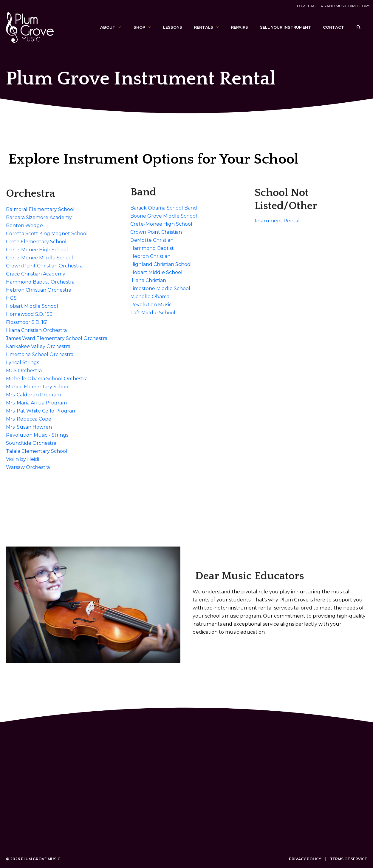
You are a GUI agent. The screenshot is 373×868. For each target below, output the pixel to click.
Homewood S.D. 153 (29, 314)
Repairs (240, 27)
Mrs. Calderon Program (34, 395)
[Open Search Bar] (359, 27)
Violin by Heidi (23, 459)
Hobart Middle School (32, 306)
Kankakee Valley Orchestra (38, 346)
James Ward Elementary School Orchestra (57, 338)
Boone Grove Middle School (164, 216)
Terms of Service (349, 859)
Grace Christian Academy (36, 274)
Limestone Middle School (160, 288)
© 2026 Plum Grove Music (33, 859)
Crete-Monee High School (37, 250)
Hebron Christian (150, 256)
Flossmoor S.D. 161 (27, 322)
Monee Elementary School (38, 387)
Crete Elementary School (36, 242)
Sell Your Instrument (285, 27)
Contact (333, 27)
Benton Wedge (24, 226)
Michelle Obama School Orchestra (47, 379)
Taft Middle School (153, 313)
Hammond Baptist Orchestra (40, 282)
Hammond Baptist (152, 248)
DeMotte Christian (152, 240)
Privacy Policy (305, 859)
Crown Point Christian (156, 232)
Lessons (173, 27)
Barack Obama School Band (164, 208)
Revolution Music (151, 305)
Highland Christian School (161, 264)
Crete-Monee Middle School (40, 258)
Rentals (210, 27)
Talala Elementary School (37, 451)
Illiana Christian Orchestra (36, 330)
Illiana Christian (148, 280)
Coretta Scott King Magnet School (47, 234)
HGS (11, 298)
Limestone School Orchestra (40, 354)
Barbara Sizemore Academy (39, 217)
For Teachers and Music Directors (333, 6)
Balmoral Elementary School (40, 209)
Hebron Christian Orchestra (39, 290)
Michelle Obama (150, 297)
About (114, 27)
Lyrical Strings (23, 363)
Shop (145, 27)
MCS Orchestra (24, 371)
